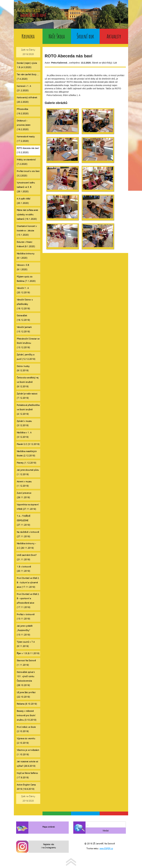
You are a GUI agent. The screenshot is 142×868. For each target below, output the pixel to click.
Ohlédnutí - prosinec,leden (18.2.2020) (24, 125)
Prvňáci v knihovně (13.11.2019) (26, 617)
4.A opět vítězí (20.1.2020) (23, 201)
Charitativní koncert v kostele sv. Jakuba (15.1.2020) (27, 231)
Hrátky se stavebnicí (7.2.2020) (26, 162)
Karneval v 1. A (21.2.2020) (24, 88)
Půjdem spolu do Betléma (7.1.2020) (26, 279)
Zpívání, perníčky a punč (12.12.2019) (26, 357)
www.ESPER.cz (106, 849)
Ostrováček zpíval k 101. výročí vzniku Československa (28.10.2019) (26, 679)
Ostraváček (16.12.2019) (23, 318)
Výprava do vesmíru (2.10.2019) (26, 741)
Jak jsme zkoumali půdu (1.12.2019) (28, 472)
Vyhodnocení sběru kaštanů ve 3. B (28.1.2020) (26, 187)
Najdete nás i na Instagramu (49, 846)
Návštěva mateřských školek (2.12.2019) (27, 454)
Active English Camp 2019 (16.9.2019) (26, 787)
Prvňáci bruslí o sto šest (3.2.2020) (28, 173)
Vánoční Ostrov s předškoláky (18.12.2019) (25, 304)
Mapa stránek (49, 827)
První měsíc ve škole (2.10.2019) (26, 729)
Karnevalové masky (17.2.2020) (26, 139)
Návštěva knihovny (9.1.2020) (26, 256)
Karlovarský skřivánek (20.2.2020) (27, 100)
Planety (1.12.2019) (26, 463)
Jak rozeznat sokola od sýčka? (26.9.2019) (27, 764)
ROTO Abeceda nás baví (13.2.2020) (28, 150)
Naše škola (57, 36)
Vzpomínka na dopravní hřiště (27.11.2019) (28, 507)
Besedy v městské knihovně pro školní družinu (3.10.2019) (27, 716)
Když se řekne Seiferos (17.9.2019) (27, 775)
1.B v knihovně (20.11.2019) (24, 569)
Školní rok (85, 36)
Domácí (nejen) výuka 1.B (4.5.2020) (27, 65)
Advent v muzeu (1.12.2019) (24, 484)
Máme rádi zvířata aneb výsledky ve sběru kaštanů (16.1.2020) (27, 215)
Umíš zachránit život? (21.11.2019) (27, 557)
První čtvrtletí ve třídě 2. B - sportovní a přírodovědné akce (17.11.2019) (28, 601)
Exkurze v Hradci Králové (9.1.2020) (26, 244)
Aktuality (114, 36)
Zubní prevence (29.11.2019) (24, 495)
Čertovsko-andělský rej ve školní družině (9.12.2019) (28, 382)
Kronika (28, 36)
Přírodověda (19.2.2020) (23, 111)
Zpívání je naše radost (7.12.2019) (27, 396)
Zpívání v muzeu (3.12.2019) (24, 423)
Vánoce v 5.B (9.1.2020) (23, 267)
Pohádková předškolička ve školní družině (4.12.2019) (28, 410)
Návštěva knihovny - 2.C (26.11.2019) (26, 546)
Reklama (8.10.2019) (27, 704)
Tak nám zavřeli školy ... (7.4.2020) (28, 77)
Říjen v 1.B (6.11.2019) (28, 653)
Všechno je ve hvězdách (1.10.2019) (28, 752)
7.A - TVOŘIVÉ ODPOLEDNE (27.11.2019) (24, 521)
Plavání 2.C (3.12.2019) (28, 444)
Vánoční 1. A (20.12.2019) (23, 290)
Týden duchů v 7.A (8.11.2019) (26, 644)
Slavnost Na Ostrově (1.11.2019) (26, 663)
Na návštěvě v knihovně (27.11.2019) (28, 534)
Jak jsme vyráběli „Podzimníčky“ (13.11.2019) (25, 630)
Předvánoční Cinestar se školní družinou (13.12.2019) (28, 343)
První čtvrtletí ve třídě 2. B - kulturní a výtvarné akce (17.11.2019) (28, 583)
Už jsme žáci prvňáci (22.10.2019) (26, 695)
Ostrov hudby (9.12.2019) (23, 368)
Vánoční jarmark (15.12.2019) (24, 329)
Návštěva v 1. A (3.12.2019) (24, 435)
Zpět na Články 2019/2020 (28, 52)
